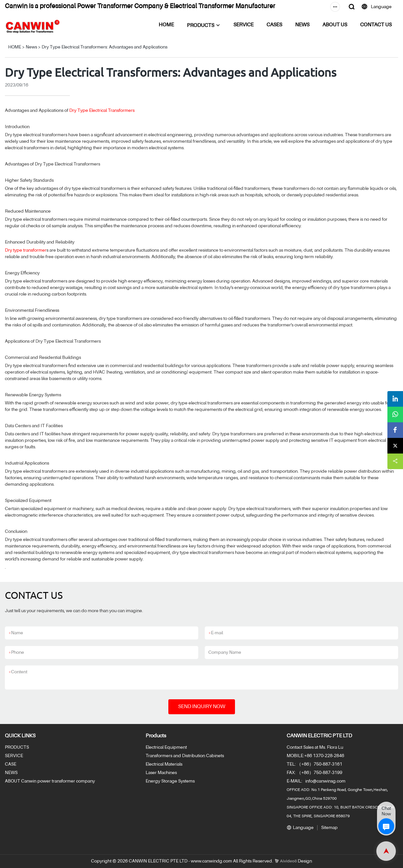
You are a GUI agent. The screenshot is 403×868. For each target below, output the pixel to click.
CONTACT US (376, 25)
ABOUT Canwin (21, 781)
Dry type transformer (26, 250)
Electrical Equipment (166, 747)
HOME (166, 25)
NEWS (302, 25)
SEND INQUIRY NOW (202, 707)
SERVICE (243, 25)
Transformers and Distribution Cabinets (185, 756)
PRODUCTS (201, 26)
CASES (274, 25)
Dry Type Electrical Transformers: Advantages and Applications (104, 47)
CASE (11, 764)
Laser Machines (161, 773)
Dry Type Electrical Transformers (102, 111)
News (31, 47)
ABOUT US (335, 25)
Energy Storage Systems (170, 781)
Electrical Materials (164, 764)
